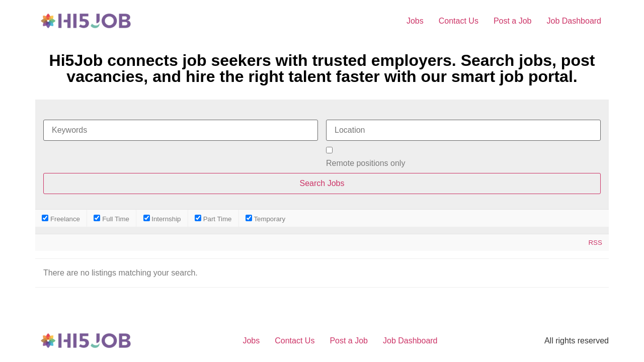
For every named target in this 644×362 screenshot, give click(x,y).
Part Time (213, 218)
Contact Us (459, 21)
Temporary (265, 218)
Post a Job (513, 21)
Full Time (111, 218)
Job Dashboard (574, 21)
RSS (595, 243)
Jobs (415, 21)
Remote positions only (366, 163)
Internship (162, 218)
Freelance (61, 218)
